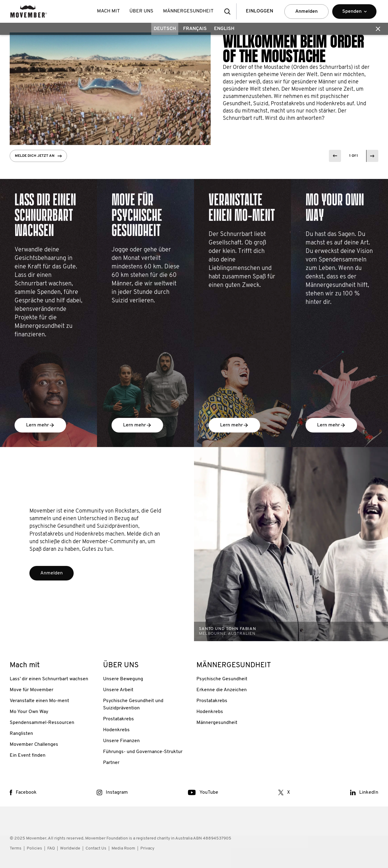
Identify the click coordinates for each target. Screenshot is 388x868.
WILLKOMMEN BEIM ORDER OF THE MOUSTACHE (293, 49)
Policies (34, 848)
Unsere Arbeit (118, 690)
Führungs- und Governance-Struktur (143, 752)
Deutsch (165, 29)
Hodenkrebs (116, 730)
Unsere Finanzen (121, 741)
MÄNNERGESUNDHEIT (188, 11)
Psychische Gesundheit (222, 679)
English (224, 29)
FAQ (51, 848)
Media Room (123, 848)
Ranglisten (21, 734)
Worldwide (70, 848)
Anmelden (306, 12)
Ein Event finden (28, 755)
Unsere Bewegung (123, 679)
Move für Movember (32, 690)
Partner (111, 763)
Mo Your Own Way (29, 712)
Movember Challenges (34, 745)
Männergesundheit (217, 723)
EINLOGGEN (259, 11)
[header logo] (29, 11)
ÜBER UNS (141, 11)
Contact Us (96, 848)
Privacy (147, 848)
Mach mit (108, 11)
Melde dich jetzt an (38, 156)
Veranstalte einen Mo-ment (39, 701)
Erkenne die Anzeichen (222, 690)
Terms (16, 848)
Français (195, 29)
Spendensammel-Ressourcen (42, 723)
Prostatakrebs (119, 719)
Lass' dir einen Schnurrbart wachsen (49, 679)
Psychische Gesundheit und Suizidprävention (133, 705)
